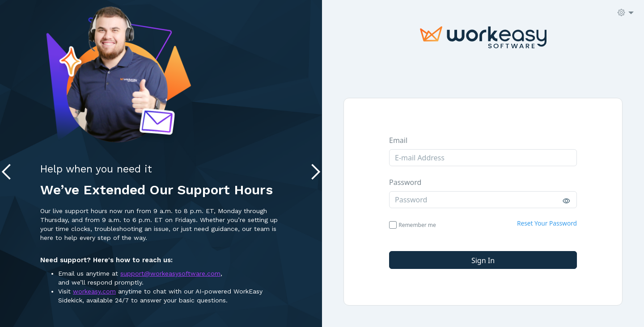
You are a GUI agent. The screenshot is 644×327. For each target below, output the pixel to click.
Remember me (417, 225)
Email (398, 140)
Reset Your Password (547, 223)
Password (405, 182)
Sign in (483, 260)
